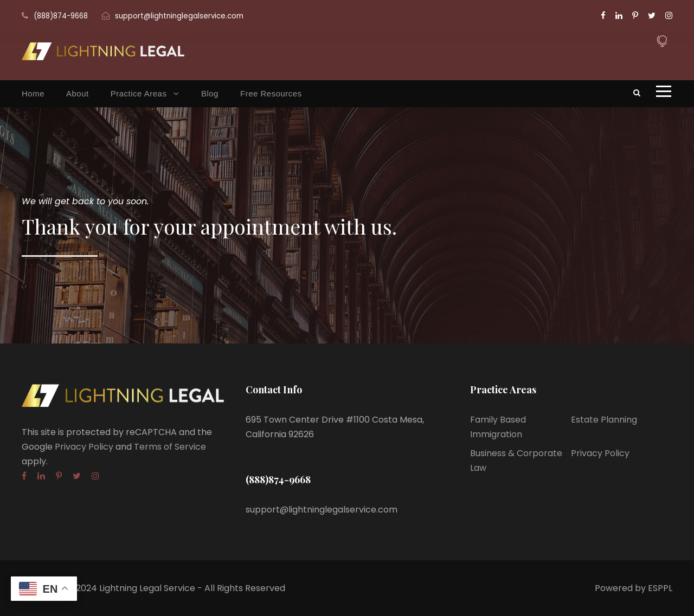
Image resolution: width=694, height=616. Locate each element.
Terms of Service (170, 447)
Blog (210, 93)
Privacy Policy (84, 447)
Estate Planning (604, 420)
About (78, 93)
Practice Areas (139, 93)
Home (33, 93)
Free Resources (271, 93)
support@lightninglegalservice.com (179, 16)
